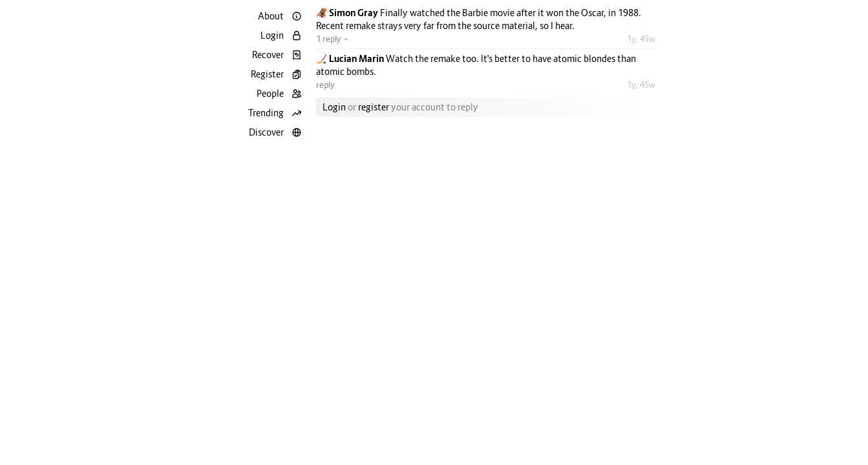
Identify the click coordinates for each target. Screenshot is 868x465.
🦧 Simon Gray (348, 13)
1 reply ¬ (332, 39)
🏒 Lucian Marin (351, 58)
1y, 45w (641, 39)
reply (325, 85)
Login (334, 107)
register (374, 107)
